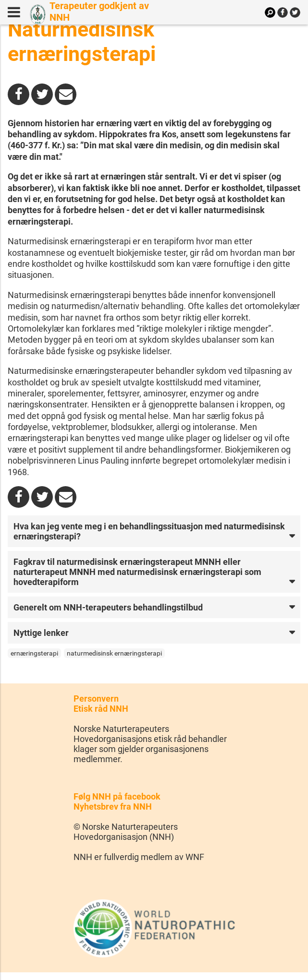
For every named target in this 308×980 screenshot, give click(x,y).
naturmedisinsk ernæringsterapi (114, 653)
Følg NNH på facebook (117, 796)
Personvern (96, 699)
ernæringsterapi (34, 653)
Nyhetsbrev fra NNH (113, 807)
